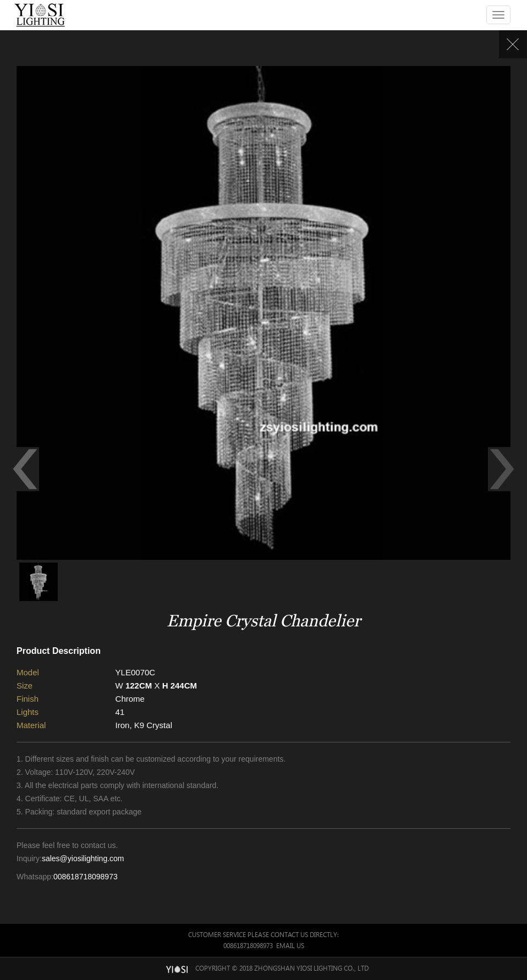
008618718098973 (86, 877)
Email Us (290, 946)
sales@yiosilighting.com (83, 858)
